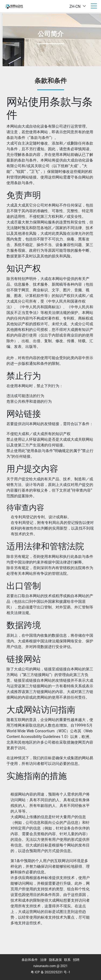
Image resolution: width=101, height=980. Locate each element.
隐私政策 (55, 960)
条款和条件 (30, 960)
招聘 (76, 960)
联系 (67, 960)
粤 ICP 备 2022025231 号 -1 (50, 972)
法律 (43, 960)
